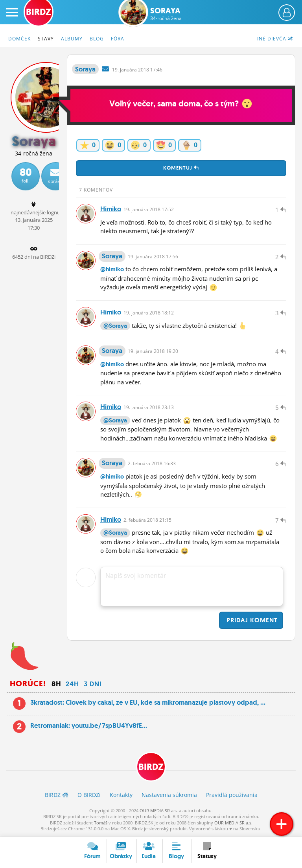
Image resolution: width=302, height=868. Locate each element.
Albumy (72, 39)
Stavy (46, 39)
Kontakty (121, 796)
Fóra (118, 39)
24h (72, 685)
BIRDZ (151, 768)
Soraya (166, 14)
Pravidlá (232, 796)
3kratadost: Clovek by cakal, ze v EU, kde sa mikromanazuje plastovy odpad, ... (148, 703)
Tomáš (101, 823)
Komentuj (181, 168)
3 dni (93, 685)
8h (56, 685)
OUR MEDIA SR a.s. (159, 811)
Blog (97, 39)
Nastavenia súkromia (169, 796)
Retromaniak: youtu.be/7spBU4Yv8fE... (89, 726)
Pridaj (251, 621)
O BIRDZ (89, 796)
